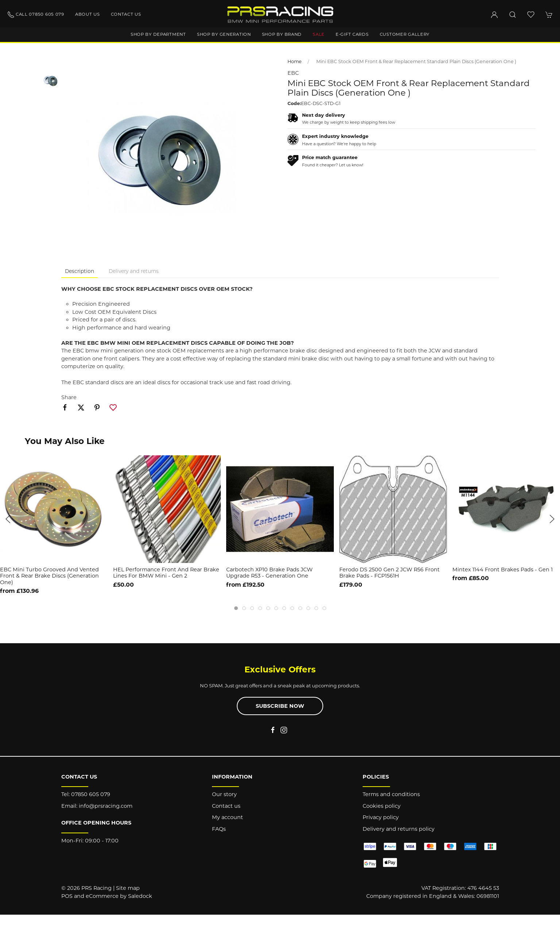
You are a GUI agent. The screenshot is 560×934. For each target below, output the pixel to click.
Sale (319, 34)
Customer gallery (405, 34)
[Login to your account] (494, 15)
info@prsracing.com (106, 806)
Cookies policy (382, 806)
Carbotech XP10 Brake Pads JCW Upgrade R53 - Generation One (269, 573)
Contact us (126, 14)
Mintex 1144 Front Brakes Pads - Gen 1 (503, 570)
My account (227, 817)
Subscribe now (280, 706)
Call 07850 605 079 (36, 15)
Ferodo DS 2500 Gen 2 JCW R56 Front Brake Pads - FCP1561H (389, 573)
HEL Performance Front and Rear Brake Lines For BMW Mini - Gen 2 (166, 573)
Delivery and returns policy (399, 829)
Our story (224, 794)
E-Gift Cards (352, 34)
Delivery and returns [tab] (134, 271)
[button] (513, 15)
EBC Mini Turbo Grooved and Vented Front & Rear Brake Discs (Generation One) (49, 576)
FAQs (219, 829)
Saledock (140, 896)
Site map (128, 888)
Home (295, 61)
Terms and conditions (391, 794)
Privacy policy (381, 817)
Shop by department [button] (158, 34)
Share (69, 397)
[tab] (236, 608)
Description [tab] (80, 271)
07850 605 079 (91, 794)
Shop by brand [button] (282, 34)
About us (88, 14)
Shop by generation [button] (224, 34)
